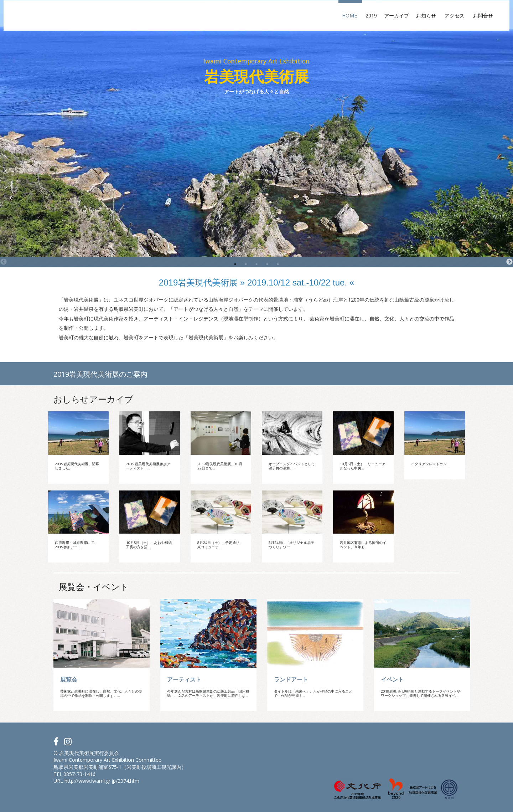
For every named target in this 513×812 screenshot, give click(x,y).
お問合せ (436, 22)
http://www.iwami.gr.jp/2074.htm (102, 781)
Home (302, 22)
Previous (4, 262)
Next (509, 262)
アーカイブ (347, 22)
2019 (322, 22)
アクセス (408, 22)
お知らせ (379, 22)
